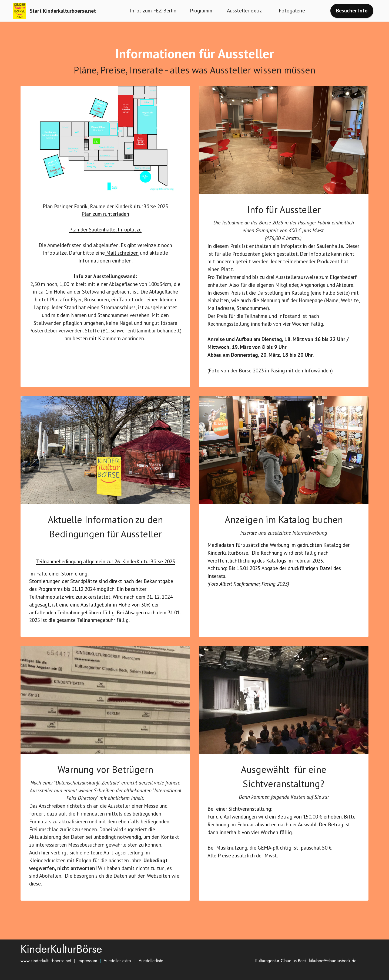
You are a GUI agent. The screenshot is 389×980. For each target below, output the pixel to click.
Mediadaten (221, 559)
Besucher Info (352, 10)
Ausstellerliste (151, 975)
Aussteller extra (246, 10)
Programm (201, 10)
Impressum (87, 975)
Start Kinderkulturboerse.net (63, 11)
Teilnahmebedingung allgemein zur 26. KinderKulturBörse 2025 (105, 561)
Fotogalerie (293, 10)
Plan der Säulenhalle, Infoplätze (105, 244)
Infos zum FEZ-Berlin (153, 10)
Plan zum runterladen (105, 228)
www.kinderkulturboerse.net (47, 975)
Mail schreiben (122, 267)
